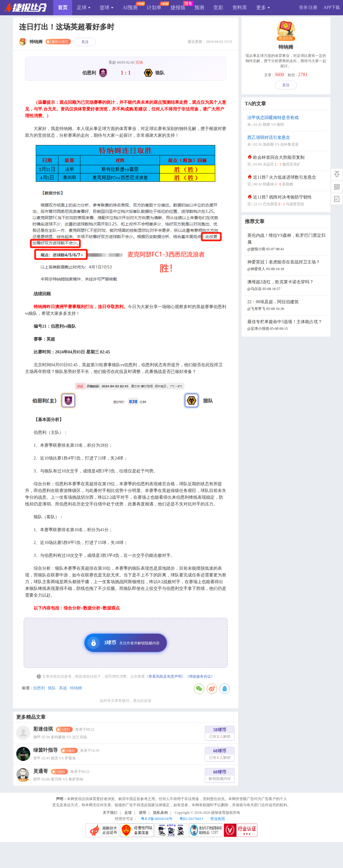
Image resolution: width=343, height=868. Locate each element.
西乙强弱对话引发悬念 (287, 142)
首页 (63, 7)
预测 (199, 7)
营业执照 (218, 819)
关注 (85, 42)
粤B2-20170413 (191, 819)
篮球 (107, 7)
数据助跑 (286, 39)
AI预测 (130, 7)
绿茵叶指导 (46, 750)
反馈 (128, 813)
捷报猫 (178, 7)
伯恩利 (39, 688)
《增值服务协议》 (200, 676)
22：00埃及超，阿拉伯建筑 (287, 306)
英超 (63, 688)
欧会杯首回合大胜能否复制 (287, 161)
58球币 (220, 734)
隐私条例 (160, 813)
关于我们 (110, 813)
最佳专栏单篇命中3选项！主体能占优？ (287, 326)
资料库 (240, 7)
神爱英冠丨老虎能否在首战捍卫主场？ (287, 266)
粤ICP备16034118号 (157, 819)
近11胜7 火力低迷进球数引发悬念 (287, 181)
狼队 (52, 688)
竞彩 (218, 7)
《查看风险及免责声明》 (165, 676)
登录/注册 (308, 7)
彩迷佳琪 (43, 729)
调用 (142, 813)
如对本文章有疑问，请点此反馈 (126, 701)
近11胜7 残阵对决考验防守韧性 (287, 201)
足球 (84, 7)
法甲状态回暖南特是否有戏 (287, 122)
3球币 (124, 643)
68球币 (220, 755)
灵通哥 (41, 771)
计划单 (154, 7)
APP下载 (332, 7)
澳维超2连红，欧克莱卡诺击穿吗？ (287, 286)
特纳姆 (76, 688)
